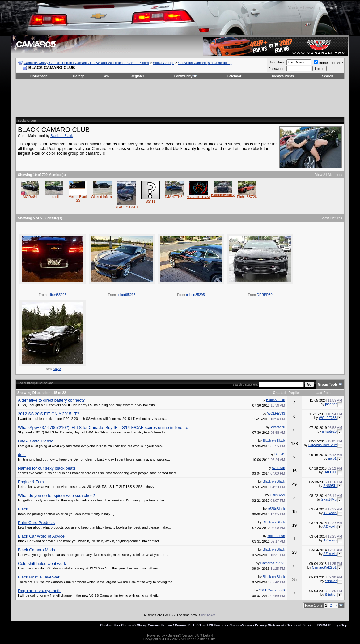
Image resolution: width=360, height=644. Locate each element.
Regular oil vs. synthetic (40, 591)
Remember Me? (328, 63)
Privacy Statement (270, 625)
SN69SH (330, 486)
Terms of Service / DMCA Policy (313, 625)
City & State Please (36, 441)
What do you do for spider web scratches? (56, 495)
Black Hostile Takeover (39, 577)
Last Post (323, 393)
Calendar (234, 76)
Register (138, 76)
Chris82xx (277, 495)
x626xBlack (276, 509)
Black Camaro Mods (36, 550)
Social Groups (164, 63)
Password (276, 69)
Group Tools (328, 384)
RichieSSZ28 (247, 197)
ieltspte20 (278, 427)
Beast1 (280, 454)
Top (344, 625)
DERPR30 (265, 295)
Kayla (57, 369)
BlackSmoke (275, 400)
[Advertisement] (180, 98)
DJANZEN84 (174, 197)
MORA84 (30, 197)
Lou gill (54, 197)
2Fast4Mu (329, 499)
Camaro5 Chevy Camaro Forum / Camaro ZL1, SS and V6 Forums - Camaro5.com (86, 63)
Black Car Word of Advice (41, 536)
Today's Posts (283, 76)
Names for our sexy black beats (47, 468)
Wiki (107, 76)
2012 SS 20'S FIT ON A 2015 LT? (49, 414)
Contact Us (109, 625)
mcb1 (332, 458)
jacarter (331, 404)
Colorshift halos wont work (42, 563)
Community (185, 76)
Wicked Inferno (102, 197)
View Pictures (332, 218)
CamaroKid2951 (273, 563)
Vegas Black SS (78, 198)
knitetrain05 (276, 536)
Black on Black (61, 136)
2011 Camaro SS (272, 590)
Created (279, 393)
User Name (277, 62)
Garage (79, 76)
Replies (294, 393)
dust (22, 455)
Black (23, 509)
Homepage (39, 76)
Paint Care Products (36, 523)
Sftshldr (331, 581)
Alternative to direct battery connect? (51, 400)
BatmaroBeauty (223, 195)
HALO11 (330, 472)
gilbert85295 (57, 295)
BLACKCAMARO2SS (131, 207)
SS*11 (150, 201)
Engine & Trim (31, 482)
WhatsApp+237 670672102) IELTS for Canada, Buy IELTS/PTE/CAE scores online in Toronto (103, 427)
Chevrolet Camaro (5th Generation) (205, 63)
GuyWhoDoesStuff (322, 445)
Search (328, 76)
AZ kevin (278, 468)
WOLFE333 (276, 413)
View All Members (329, 175)
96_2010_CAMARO (202, 197)
